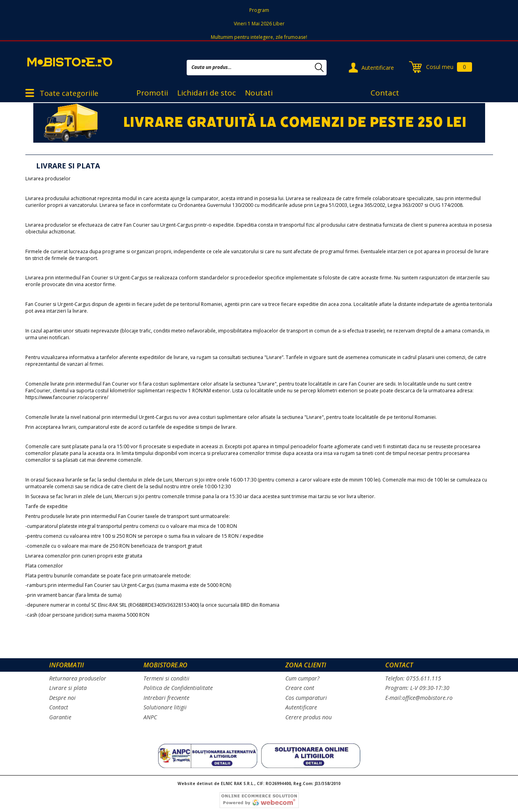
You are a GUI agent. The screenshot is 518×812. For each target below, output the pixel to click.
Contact (385, 93)
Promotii (152, 93)
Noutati (259, 93)
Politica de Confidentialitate (178, 688)
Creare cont (300, 688)
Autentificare (378, 68)
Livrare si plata (68, 688)
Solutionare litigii (165, 707)
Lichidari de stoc (206, 93)
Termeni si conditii (166, 678)
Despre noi (62, 698)
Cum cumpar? (302, 678)
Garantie (60, 717)
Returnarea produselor (78, 678)
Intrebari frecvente (166, 698)
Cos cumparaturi (306, 698)
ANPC (150, 717)
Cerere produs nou (309, 717)
